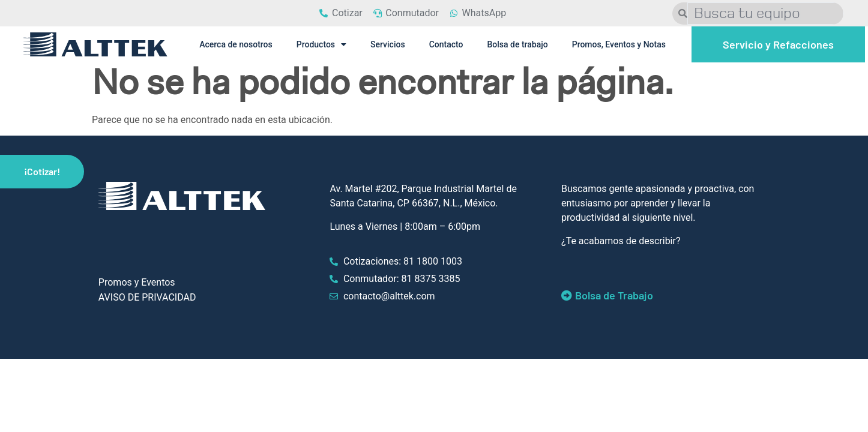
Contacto (446, 44)
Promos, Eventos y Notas (619, 44)
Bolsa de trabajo (517, 44)
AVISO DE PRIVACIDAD (147, 297)
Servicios (388, 44)
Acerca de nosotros (236, 44)
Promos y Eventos (137, 282)
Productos (321, 44)
